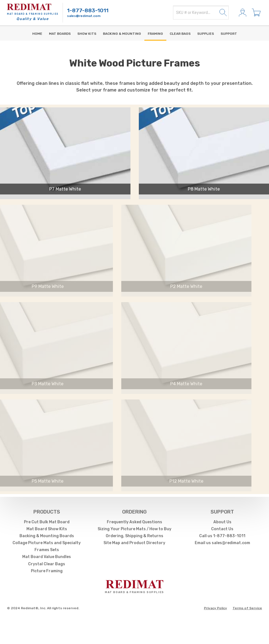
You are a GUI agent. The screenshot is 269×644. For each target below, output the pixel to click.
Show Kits (87, 34)
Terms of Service (247, 608)
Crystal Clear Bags (47, 564)
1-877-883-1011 (88, 10)
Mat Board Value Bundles (47, 557)
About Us (222, 522)
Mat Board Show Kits (47, 529)
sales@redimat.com (84, 16)
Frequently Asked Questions (134, 522)
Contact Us (222, 529)
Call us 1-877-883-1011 (222, 536)
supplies (206, 34)
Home (37, 34)
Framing (155, 34)
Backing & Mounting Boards (47, 536)
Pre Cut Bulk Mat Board (47, 522)
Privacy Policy (215, 608)
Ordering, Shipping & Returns (134, 536)
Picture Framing (47, 571)
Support (229, 34)
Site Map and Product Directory (134, 543)
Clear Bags (180, 34)
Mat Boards (60, 34)
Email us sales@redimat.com (222, 543)
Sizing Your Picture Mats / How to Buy (134, 529)
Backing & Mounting (122, 34)
